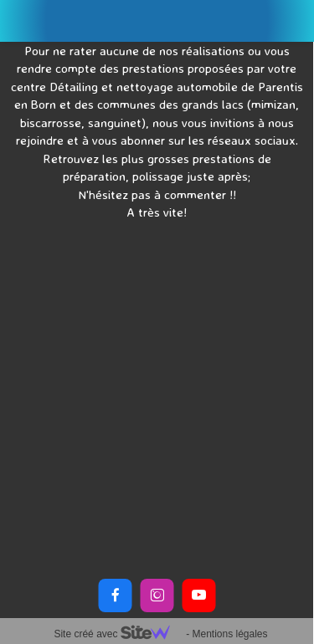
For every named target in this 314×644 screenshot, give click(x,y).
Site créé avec (118, 634)
